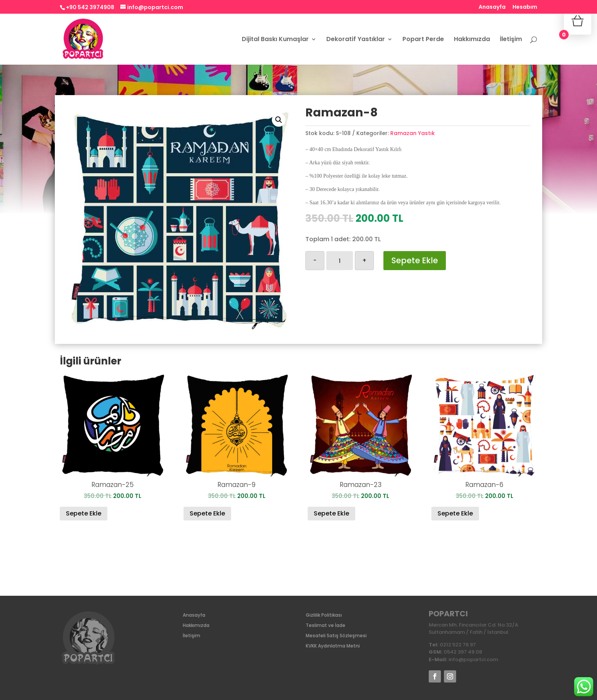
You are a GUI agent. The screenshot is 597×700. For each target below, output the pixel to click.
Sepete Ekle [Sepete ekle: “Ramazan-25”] (84, 513)
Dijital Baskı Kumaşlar (275, 40)
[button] (279, 120)
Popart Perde (423, 40)
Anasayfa (492, 7)
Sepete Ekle (415, 260)
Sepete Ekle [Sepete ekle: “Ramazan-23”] (331, 513)
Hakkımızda (472, 40)
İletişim (511, 40)
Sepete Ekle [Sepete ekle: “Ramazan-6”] (455, 513)
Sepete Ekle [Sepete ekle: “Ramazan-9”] (207, 513)
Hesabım (525, 7)
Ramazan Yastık (413, 133)
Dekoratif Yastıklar (356, 40)
